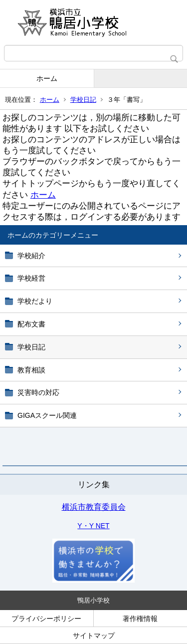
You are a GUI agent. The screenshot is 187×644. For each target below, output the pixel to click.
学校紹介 (31, 256)
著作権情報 (140, 619)
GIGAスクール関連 (47, 415)
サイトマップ (94, 636)
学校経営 (31, 278)
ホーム (47, 78)
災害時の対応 (38, 392)
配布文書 (31, 324)
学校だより (35, 301)
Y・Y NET (93, 526)
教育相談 (31, 370)
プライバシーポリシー (46, 619)
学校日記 (83, 100)
